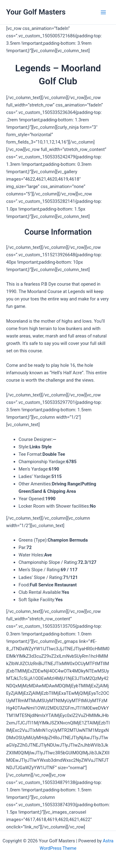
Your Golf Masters (36, 12)
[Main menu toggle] (103, 12)
